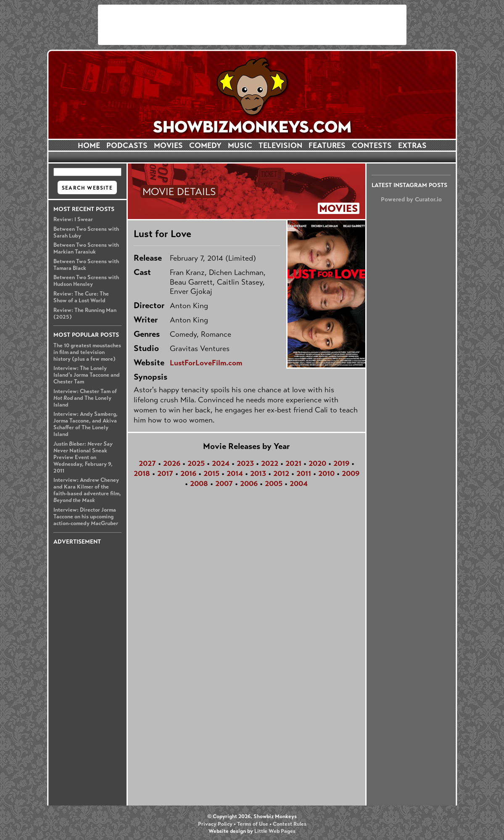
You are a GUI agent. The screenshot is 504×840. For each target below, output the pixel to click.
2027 (147, 463)
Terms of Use (253, 824)
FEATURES (327, 145)
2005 (274, 483)
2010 (326, 473)
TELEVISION (280, 145)
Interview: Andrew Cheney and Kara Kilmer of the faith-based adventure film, (87, 490)
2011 (304, 473)
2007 (224, 483)
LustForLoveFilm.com (206, 363)
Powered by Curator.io (411, 199)
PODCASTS (127, 145)
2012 (281, 473)
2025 (196, 463)
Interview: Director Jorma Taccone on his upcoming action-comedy (86, 517)
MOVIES (168, 145)
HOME (89, 145)
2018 (142, 473)
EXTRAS (412, 145)
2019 (341, 463)
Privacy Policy (215, 824)
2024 (221, 463)
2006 (249, 483)
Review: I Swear (73, 219)
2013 (258, 473)
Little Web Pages (275, 831)
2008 (199, 483)
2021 (293, 463)
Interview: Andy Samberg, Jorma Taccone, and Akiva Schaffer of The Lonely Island (86, 424)
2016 (188, 473)
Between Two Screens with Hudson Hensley (86, 281)
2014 (235, 473)
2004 (299, 483)
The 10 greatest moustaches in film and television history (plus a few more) (87, 352)
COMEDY (205, 145)
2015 (211, 473)
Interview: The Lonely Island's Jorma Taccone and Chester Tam (87, 375)
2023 (245, 463)
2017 (165, 473)
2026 (172, 463)
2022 (270, 463)
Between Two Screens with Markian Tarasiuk (86, 248)
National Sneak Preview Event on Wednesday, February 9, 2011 (83, 457)
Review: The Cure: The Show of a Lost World (81, 297)
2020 (317, 463)
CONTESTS (372, 145)
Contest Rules (290, 824)
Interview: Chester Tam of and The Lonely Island (85, 398)
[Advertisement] (252, 25)
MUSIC (240, 145)
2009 (351, 473)
